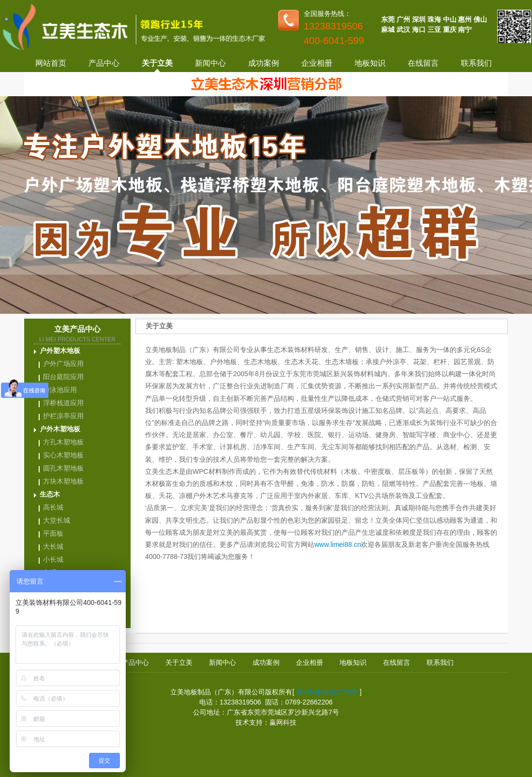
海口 (419, 29)
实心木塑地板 (63, 455)
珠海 (434, 19)
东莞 (388, 19)
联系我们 (476, 63)
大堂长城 (57, 520)
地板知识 (370, 63)
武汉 (403, 29)
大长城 (53, 546)
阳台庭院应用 (63, 377)
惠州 (465, 19)
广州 (403, 19)
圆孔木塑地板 (63, 468)
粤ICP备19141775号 (327, 692)
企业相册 (317, 63)
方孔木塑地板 (63, 442)
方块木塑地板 (63, 481)
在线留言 (423, 63)
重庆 (450, 29)
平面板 (53, 533)
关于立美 (157, 63)
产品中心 (104, 63)
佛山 (480, 19)
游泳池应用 (60, 390)
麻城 (388, 29)
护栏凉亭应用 (63, 416)
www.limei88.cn (338, 544)
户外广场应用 (63, 364)
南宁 (465, 29)
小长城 (53, 559)
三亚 (434, 29)
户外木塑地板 (60, 429)
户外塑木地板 (60, 351)
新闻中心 (210, 63)
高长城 (53, 507)
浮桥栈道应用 (63, 403)
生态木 (50, 494)
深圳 (419, 19)
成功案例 (264, 63)
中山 (450, 19)
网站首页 (51, 63)
